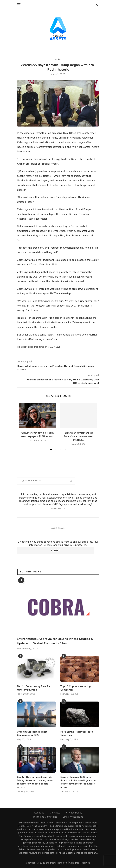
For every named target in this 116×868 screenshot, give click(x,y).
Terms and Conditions (45, 817)
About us (39, 813)
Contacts (55, 813)
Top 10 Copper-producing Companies (76, 688)
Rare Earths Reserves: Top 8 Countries (77, 734)
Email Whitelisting (73, 817)
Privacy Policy (74, 813)
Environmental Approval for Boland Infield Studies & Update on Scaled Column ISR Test (55, 641)
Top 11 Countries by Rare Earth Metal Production (35, 688)
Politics (58, 59)
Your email (58, 532)
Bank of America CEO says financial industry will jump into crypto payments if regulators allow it (79, 782)
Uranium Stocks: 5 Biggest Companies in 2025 (32, 734)
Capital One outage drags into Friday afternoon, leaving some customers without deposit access (35, 782)
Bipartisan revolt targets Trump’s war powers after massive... (79, 436)
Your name (58, 512)
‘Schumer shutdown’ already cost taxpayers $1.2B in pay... (37, 435)
